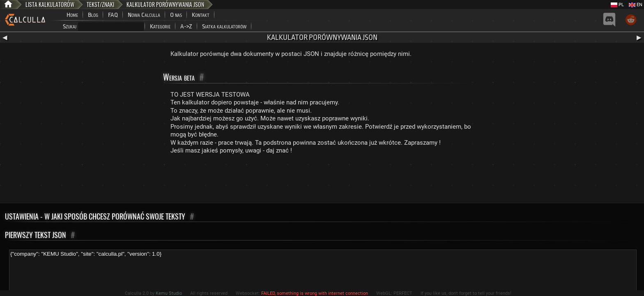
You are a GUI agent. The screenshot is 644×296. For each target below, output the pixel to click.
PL (617, 5)
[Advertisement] (322, 181)
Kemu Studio (169, 293)
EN (636, 5)
